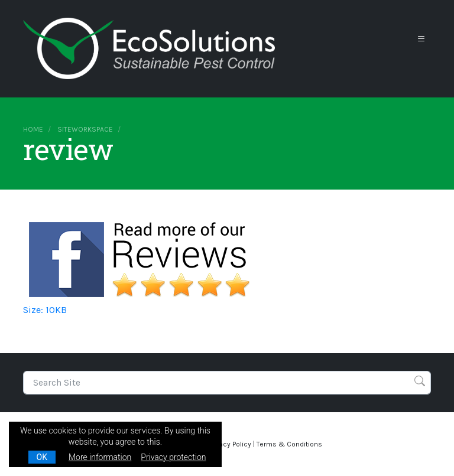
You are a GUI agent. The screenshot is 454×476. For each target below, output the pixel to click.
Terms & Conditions (289, 444)
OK (42, 457)
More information (100, 457)
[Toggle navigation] (421, 39)
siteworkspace (85, 129)
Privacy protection (173, 457)
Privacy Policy (229, 444)
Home (33, 129)
